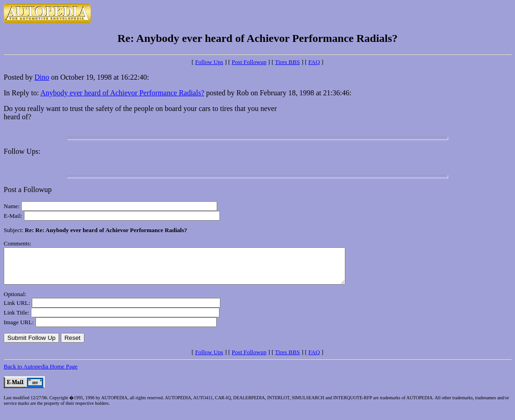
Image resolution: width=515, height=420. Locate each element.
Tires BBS (287, 62)
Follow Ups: (22, 151)
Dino (42, 77)
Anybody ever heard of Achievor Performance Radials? (122, 93)
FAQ (314, 62)
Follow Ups (209, 62)
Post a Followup (28, 190)
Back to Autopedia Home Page (41, 373)
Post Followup (249, 62)
